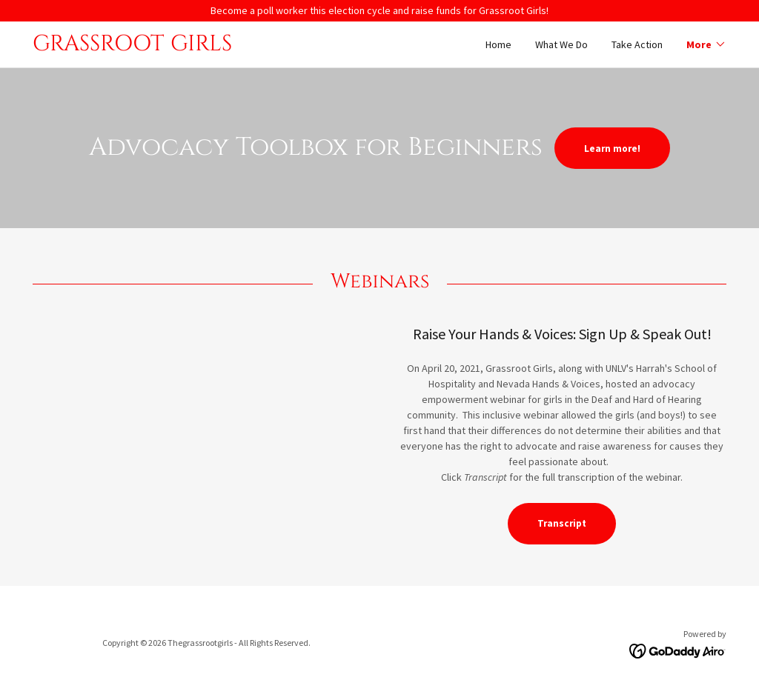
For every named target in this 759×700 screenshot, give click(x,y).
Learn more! (612, 149)
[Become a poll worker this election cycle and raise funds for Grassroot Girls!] (379, 11)
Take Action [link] (637, 44)
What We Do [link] (561, 44)
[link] (206, 47)
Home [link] (498, 44)
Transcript (562, 523)
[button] (706, 44)
